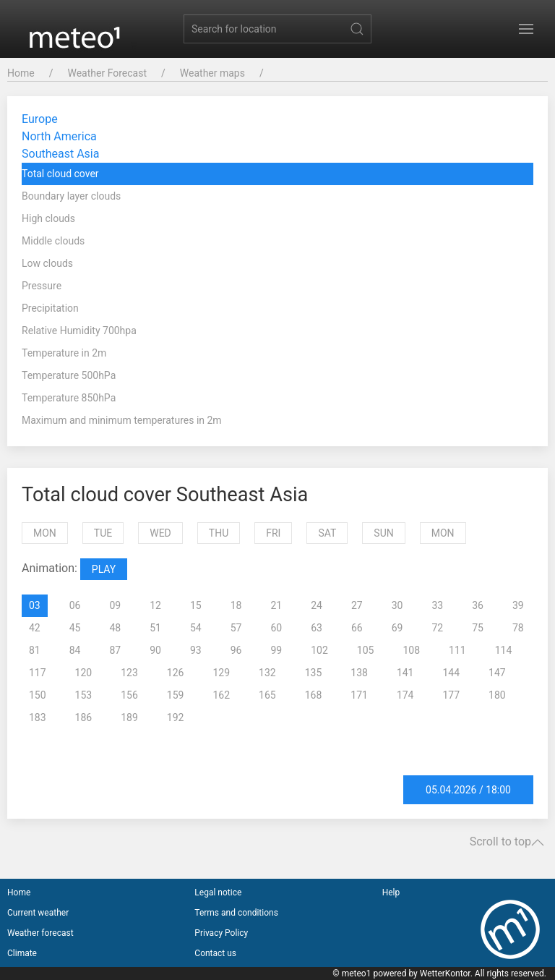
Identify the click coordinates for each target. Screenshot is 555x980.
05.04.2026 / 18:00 (468, 790)
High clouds (48, 218)
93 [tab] (196, 650)
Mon (45, 533)
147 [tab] (497, 673)
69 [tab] (397, 628)
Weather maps (212, 73)
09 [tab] (116, 605)
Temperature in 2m (64, 353)
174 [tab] (405, 695)
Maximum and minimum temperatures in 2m (122, 420)
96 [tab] (236, 650)
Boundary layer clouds (71, 196)
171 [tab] (359, 695)
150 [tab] (38, 695)
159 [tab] (176, 695)
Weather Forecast (107, 73)
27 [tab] (357, 605)
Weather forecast (40, 933)
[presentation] (27, 606)
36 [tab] (478, 605)
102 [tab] (319, 650)
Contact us (215, 953)
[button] (526, 29)
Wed (160, 533)
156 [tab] (129, 695)
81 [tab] (35, 650)
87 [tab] (116, 650)
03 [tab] (35, 605)
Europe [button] (40, 119)
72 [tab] (438, 628)
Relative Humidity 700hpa (79, 331)
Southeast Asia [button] (60, 154)
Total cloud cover (60, 174)
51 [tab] (155, 628)
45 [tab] (75, 628)
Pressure (42, 286)
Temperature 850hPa (69, 398)
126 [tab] (176, 673)
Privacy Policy (221, 933)
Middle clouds (53, 241)
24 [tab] (317, 605)
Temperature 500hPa (69, 375)
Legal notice (218, 892)
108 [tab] (411, 650)
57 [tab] (236, 628)
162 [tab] (221, 695)
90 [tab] (155, 650)
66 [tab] (357, 628)
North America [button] (59, 136)
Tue (103, 533)
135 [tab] (314, 673)
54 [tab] (196, 628)
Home (21, 73)
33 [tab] (438, 605)
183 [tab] (38, 717)
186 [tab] (84, 717)
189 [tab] (129, 717)
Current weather (38, 913)
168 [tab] (314, 695)
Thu (219, 533)
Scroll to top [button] (507, 842)
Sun (383, 533)
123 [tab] (129, 673)
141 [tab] (405, 673)
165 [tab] (267, 695)
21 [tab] (277, 605)
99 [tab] (277, 650)
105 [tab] (366, 650)
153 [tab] (84, 695)
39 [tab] (518, 605)
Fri (273, 533)
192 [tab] (176, 717)
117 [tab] (38, 673)
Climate (22, 953)
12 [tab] (155, 605)
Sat (327, 533)
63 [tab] (317, 628)
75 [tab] (478, 628)
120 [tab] (84, 673)
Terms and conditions (236, 913)
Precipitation (50, 308)
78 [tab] (518, 628)
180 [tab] (497, 695)
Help (391, 892)
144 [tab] (451, 673)
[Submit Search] (357, 29)
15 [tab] (196, 605)
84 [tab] (75, 650)
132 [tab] (267, 673)
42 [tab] (35, 628)
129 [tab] (221, 673)
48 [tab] (116, 628)
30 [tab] (397, 605)
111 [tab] (457, 650)
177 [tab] (451, 695)
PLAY (104, 569)
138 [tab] (359, 673)
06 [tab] (75, 605)
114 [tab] (504, 650)
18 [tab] (236, 605)
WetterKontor (445, 973)
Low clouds (47, 263)
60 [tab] (277, 628)
